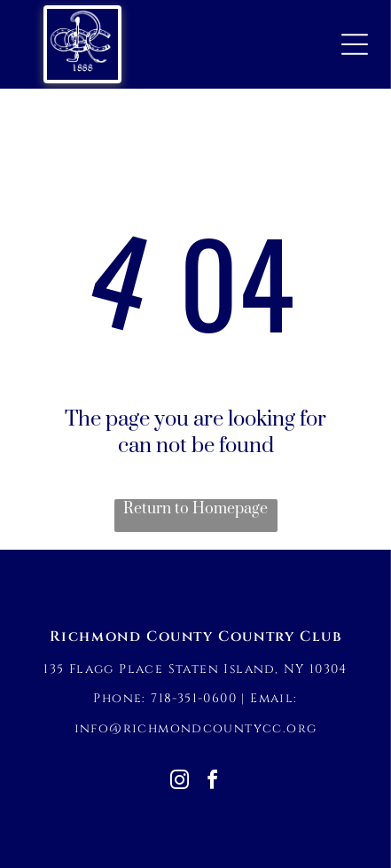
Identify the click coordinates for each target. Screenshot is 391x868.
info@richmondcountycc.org (196, 728)
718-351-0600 (194, 698)
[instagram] (179, 782)
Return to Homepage (195, 509)
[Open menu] (355, 44)
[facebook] (212, 782)
